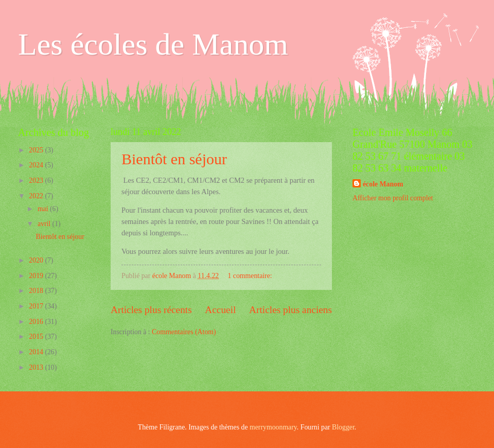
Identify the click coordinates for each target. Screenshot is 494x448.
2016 (37, 322)
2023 (37, 180)
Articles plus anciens (290, 310)
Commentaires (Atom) (184, 332)
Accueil (220, 310)
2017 (37, 306)
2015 (37, 337)
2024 (37, 165)
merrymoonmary (273, 427)
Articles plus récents (151, 310)
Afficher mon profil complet (393, 198)
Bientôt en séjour (174, 159)
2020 (37, 260)
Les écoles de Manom (153, 44)
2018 (37, 291)
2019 (37, 276)
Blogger (343, 427)
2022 (37, 196)
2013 (37, 367)
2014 (37, 352)
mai (44, 209)
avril (45, 224)
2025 (37, 150)
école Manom (383, 184)
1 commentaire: (251, 276)
